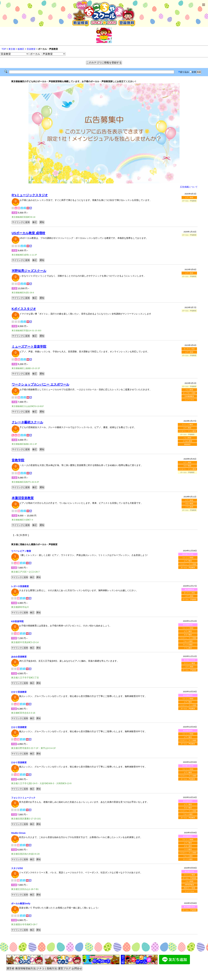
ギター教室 (187, 466)
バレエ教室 (189, 390)
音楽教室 (31, 49)
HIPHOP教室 (189, 885)
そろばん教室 (187, 441)
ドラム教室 (189, 507)
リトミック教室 (187, 425)
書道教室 (187, 444)
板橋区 (21, 49)
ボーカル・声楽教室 (188, 567)
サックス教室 (188, 645)
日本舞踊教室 (189, 396)
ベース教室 (188, 849)
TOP (4, 49)
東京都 (12, 49)
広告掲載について (189, 187)
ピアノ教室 (189, 197)
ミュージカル (189, 400)
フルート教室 (188, 641)
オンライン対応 (189, 349)
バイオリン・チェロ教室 (187, 431)
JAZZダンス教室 (189, 888)
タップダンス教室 (189, 393)
